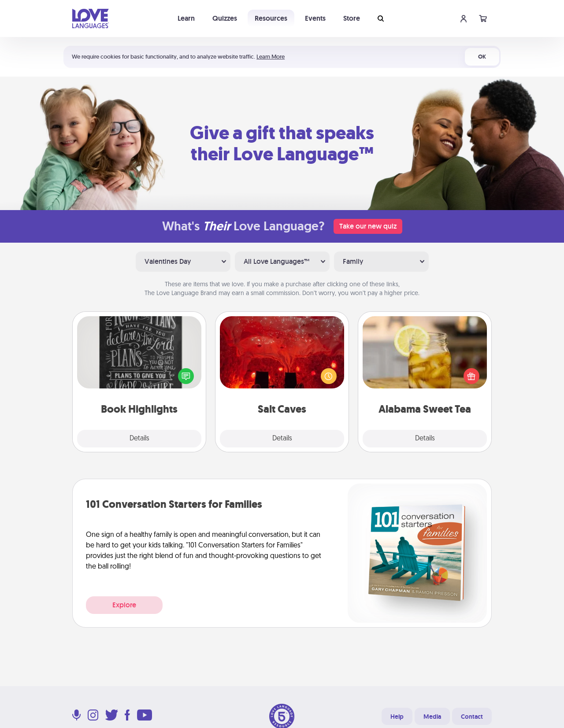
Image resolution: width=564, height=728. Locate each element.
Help (397, 717)
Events (315, 18)
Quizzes (225, 18)
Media (432, 717)
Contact (472, 717)
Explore (124, 605)
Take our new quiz (368, 226)
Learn (186, 18)
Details (139, 439)
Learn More (271, 57)
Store (352, 18)
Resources (271, 18)
